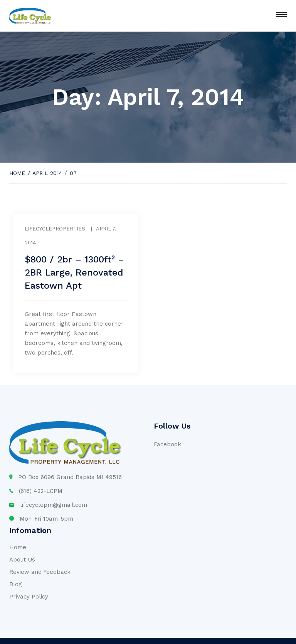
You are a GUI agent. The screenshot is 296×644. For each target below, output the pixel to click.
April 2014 (47, 173)
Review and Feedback (40, 572)
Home (17, 173)
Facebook (167, 444)
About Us (22, 560)
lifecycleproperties (55, 229)
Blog (16, 584)
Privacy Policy (29, 597)
